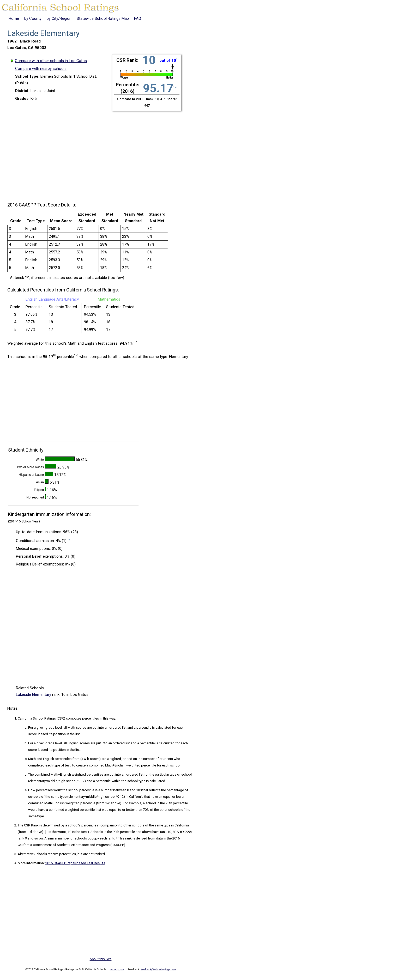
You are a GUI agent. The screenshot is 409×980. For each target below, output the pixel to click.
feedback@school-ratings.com (158, 969)
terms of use (117, 969)
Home (14, 19)
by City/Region (59, 19)
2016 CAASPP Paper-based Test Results (75, 863)
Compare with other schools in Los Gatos (51, 61)
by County (33, 19)
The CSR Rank (28, 825)
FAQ (138, 19)
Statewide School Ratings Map (103, 19)
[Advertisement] (103, 150)
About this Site (101, 959)
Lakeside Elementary (34, 695)
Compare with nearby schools (41, 69)
